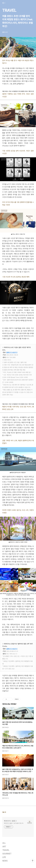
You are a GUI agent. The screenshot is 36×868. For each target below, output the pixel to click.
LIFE (4, 857)
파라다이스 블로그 (10, 821)
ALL (4, 843)
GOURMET (7, 854)
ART (4, 847)
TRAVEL (9, 10)
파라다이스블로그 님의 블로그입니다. (14, 823)
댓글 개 (4, 812)
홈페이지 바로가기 (12, 352)
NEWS (5, 861)
